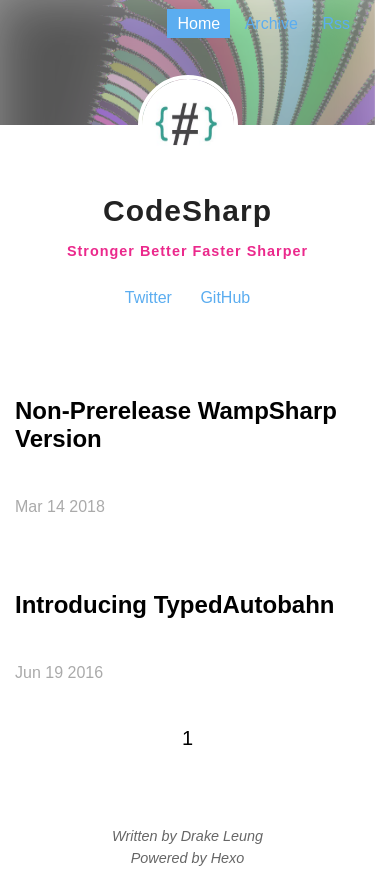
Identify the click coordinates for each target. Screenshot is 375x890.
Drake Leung (222, 836)
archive (271, 23)
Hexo (228, 858)
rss (336, 23)
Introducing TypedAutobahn (175, 604)
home (198, 23)
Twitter (148, 297)
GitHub (225, 297)
